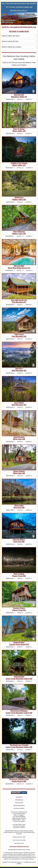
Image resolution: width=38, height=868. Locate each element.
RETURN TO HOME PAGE (19, 31)
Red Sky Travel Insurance (19, 805)
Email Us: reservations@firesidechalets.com (19, 27)
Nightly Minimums (19, 800)
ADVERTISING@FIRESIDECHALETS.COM (19, 846)
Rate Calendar (19, 797)
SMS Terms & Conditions (19, 808)
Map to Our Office (19, 803)
